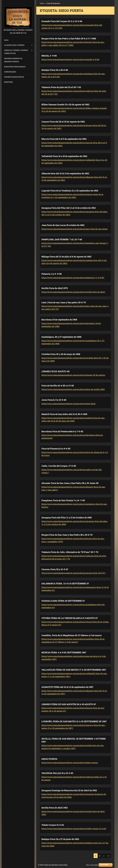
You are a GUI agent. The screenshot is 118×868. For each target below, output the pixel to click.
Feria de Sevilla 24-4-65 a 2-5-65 (58, 386)
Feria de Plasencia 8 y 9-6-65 (56, 449)
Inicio (6, 40)
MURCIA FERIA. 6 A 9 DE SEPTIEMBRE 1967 (64, 652)
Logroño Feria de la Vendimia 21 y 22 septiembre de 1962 (70, 191)
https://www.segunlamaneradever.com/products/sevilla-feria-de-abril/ (73, 292)
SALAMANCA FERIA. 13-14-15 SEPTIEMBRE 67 (65, 583)
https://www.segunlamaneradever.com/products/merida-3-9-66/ (70, 59)
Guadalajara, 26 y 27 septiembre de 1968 (61, 337)
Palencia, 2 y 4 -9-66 (52, 274)
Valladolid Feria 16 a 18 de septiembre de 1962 (64, 156)
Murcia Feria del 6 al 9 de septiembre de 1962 (64, 139)
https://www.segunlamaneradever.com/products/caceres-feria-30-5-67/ (74, 573)
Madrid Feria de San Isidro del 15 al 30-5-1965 (64, 414)
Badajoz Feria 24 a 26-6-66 (55, 70)
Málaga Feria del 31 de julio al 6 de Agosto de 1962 (66, 257)
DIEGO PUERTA (49, 759)
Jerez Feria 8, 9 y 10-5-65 (54, 400)
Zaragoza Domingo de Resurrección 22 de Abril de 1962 (69, 790)
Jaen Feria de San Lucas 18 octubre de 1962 (63, 225)
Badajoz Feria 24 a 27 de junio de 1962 (60, 839)
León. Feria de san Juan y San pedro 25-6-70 (64, 302)
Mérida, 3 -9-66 (49, 56)
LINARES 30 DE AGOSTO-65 (55, 371)
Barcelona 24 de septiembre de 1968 (59, 320)
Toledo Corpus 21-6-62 (53, 825)
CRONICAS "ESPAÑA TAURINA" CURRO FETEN (16, 52)
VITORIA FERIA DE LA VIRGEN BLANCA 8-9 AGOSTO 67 (70, 618)
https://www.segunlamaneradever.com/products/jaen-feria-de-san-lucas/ (75, 229)
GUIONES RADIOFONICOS (14, 77)
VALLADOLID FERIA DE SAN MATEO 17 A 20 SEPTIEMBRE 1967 (74, 670)
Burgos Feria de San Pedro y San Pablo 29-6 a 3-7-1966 (69, 38)
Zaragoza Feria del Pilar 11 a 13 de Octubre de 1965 (67, 517)
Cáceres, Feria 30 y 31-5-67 (55, 569)
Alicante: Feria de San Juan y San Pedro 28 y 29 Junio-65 (70, 483)
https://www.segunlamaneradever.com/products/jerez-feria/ (69, 404)
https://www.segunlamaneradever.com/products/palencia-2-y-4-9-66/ (73, 278)
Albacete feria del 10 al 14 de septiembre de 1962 (65, 173)
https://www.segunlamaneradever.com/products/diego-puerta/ (70, 763)
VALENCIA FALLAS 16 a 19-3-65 (57, 773)
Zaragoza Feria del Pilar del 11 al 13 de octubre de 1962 (69, 208)
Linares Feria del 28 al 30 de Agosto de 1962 (63, 122)
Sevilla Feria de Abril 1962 (55, 808)
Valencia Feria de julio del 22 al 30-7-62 (61, 87)
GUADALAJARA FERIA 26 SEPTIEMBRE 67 (63, 601)
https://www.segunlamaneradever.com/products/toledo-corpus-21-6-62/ (74, 829)
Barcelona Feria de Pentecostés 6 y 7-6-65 (62, 431)
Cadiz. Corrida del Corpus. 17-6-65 (59, 466)
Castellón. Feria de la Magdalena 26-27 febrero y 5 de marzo (72, 635)
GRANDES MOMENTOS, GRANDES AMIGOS (13, 60)
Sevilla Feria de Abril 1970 (55, 288)
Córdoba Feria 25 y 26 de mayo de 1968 (61, 354)
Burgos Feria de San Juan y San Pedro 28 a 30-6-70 (67, 535)
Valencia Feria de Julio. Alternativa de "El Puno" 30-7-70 (70, 552)
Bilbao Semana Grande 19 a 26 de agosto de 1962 (65, 104)
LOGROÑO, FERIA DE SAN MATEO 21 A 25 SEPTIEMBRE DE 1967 (74, 721)
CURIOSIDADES (10, 72)
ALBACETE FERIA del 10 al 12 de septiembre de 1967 (67, 687)
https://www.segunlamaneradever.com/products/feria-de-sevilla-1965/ (73, 389)
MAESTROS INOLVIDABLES (15, 67)
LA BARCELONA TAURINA (14, 45)
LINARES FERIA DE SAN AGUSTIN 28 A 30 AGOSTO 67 (69, 704)
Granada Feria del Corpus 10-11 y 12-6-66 (62, 21)
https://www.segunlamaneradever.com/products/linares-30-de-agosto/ (73, 375)
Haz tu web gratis (92, 865)
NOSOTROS (8, 82)
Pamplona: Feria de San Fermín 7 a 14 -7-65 (63, 500)
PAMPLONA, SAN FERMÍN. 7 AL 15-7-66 (62, 239)
